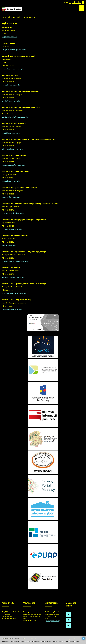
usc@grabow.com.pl (9, 37)
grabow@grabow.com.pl (10, 181)
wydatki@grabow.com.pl (10, 101)
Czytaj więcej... (76, 641)
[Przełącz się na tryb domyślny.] (70, 2)
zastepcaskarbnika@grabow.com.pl (14, 50)
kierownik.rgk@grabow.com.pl (12, 69)
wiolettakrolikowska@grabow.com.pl (14, 117)
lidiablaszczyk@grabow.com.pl (12, 277)
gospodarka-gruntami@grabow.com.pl (15, 293)
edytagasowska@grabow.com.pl (13, 213)
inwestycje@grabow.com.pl (11, 229)
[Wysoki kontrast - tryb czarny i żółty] (80, 2)
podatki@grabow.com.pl (10, 133)
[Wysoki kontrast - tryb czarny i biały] (76, 2)
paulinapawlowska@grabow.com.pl (14, 261)
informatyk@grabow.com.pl (11, 309)
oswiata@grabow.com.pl (10, 85)
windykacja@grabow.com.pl (12, 149)
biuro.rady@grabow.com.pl (11, 197)
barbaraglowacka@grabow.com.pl (13, 165)
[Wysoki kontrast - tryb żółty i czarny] (83, 2)
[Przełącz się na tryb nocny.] (73, 2)
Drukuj (83, 26)
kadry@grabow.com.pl (9, 245)
